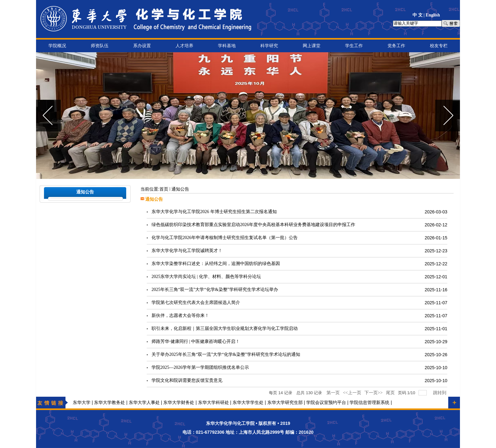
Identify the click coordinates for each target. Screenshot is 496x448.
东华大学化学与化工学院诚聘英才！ (187, 251)
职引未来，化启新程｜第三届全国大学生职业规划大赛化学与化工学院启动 (225, 328)
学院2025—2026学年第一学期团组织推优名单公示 (200, 367)
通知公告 (180, 189)
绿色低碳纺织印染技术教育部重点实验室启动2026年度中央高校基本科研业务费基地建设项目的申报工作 (253, 225)
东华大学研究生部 (285, 403)
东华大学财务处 (179, 403)
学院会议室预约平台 (326, 403)
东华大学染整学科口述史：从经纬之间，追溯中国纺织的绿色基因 (216, 264)
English (433, 15)
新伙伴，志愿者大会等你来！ (180, 315)
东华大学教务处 (109, 403)
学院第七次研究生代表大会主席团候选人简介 (196, 303)
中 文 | (419, 15)
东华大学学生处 (248, 403)
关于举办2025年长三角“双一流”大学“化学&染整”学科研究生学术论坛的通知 (226, 354)
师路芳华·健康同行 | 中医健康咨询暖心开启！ (196, 341)
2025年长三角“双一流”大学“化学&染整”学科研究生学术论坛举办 (215, 290)
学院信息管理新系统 (369, 403)
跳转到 (440, 393)
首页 (164, 189)
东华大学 (82, 403)
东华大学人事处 (144, 403)
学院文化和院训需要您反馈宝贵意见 (187, 380)
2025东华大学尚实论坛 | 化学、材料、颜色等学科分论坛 (206, 277)
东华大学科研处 (214, 403)
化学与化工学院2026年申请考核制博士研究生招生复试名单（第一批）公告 (225, 238)
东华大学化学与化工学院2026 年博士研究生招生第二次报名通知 (214, 212)
